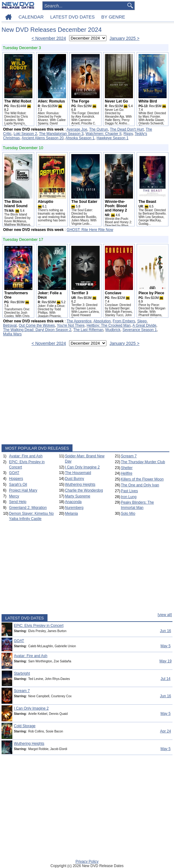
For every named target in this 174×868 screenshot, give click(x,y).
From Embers (124, 321)
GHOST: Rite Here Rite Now (90, 230)
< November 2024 (49, 38)
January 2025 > (124, 38)
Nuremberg (74, 508)
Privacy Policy (87, 862)
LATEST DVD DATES (72, 17)
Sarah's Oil (18, 484)
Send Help (18, 502)
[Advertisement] (85, 396)
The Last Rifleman (88, 330)
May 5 (166, 646)
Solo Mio (128, 514)
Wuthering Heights (80, 484)
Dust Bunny (74, 479)
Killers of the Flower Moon (142, 479)
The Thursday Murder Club (143, 462)
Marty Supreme (77, 496)
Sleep (142, 321)
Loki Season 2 (25, 134)
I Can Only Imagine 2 (82, 467)
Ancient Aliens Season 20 (43, 138)
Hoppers (16, 479)
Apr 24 (166, 731)
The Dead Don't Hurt (127, 129)
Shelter (127, 468)
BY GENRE (113, 17)
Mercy (14, 496)
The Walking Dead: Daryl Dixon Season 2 (37, 330)
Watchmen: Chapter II (103, 134)
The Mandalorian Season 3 (61, 134)
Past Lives (129, 491)
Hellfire (127, 473)
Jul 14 (165, 679)
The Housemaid (78, 473)
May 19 (166, 661)
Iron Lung (129, 497)
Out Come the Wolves (37, 325)
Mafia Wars (12, 334)
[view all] (165, 615)
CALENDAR (31, 17)
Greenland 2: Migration (28, 508)
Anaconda (73, 502)
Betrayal (10, 325)
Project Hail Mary (23, 490)
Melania (71, 514)
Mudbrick (113, 330)
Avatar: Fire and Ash (26, 456)
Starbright (22, 673)
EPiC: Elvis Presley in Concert (39, 626)
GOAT (14, 473)
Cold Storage (25, 726)
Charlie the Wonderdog (84, 490)
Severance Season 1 (140, 330)
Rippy (128, 134)
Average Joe (77, 129)
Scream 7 (129, 456)
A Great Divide (144, 325)
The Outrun (99, 129)
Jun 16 (165, 631)
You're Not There (71, 325)
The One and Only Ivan (140, 485)
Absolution (102, 321)
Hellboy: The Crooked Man (109, 325)
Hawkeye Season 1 (112, 138)
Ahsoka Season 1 (80, 138)
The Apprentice (79, 321)
